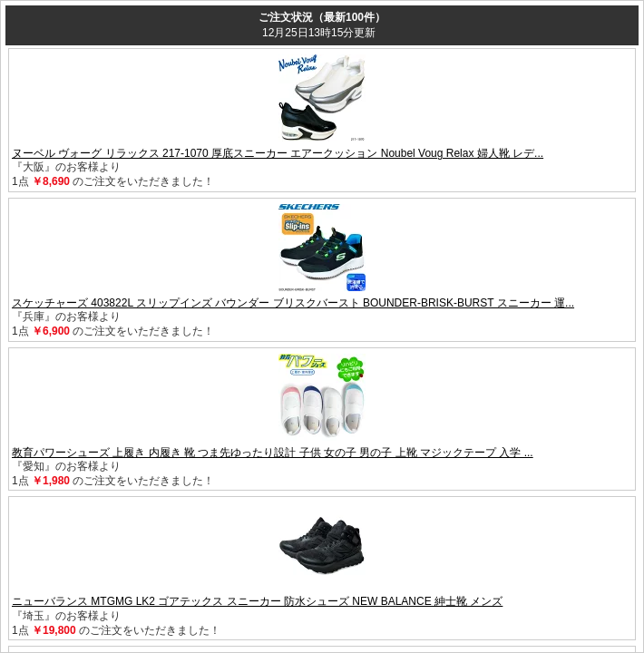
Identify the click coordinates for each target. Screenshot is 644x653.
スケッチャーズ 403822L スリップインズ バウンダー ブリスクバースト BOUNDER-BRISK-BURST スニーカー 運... (293, 303)
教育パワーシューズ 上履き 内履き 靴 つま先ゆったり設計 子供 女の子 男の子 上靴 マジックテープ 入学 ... (273, 453)
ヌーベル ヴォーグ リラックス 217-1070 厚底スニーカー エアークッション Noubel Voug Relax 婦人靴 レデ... (278, 153)
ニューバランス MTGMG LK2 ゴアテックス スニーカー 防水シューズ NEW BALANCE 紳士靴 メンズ (257, 601)
